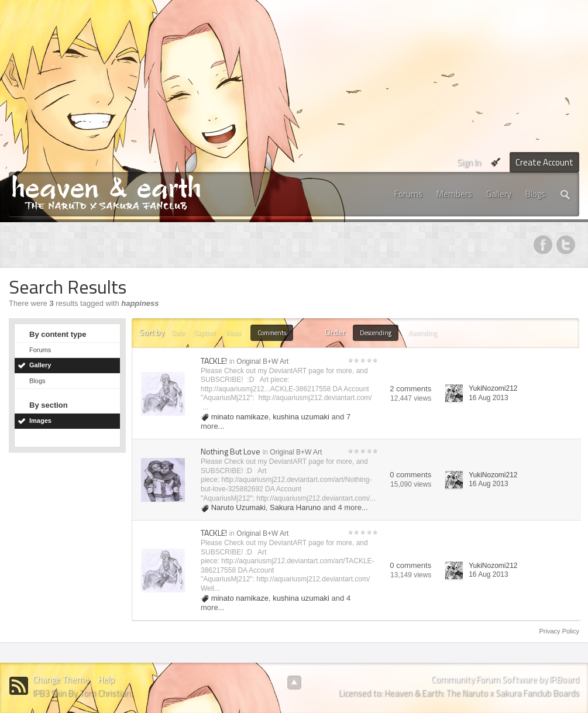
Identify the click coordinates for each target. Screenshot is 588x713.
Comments (272, 333)
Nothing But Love (231, 451)
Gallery (499, 194)
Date (178, 333)
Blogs (535, 194)
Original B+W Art (262, 361)
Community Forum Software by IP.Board (505, 679)
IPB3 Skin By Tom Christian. (82, 693)
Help (106, 679)
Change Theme (61, 679)
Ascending (422, 333)
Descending (376, 333)
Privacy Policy (559, 631)
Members (454, 194)
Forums (408, 194)
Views (233, 333)
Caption (205, 333)
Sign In (469, 162)
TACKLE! (214, 361)
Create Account (544, 162)
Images (40, 421)
